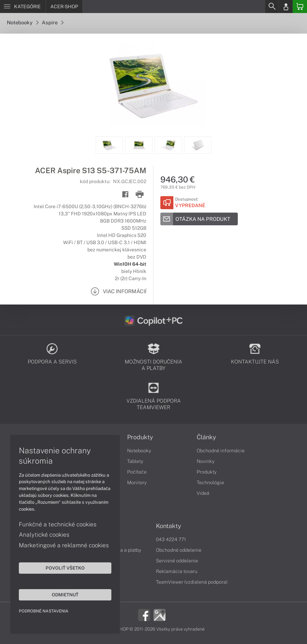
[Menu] (23, 7)
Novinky (206, 461)
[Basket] (300, 7)
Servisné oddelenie (177, 561)
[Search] (272, 7)
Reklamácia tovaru (177, 571)
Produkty (140, 437)
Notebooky (23, 22)
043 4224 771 (171, 539)
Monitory (137, 482)
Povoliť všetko (65, 568)
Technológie (210, 482)
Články (206, 437)
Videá (203, 493)
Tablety (135, 461)
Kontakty (169, 526)
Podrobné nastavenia (44, 611)
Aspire (53, 22)
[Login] (286, 7)
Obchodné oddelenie (179, 550)
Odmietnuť (65, 595)
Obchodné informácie (221, 451)
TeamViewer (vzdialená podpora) (192, 582)
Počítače (137, 472)
